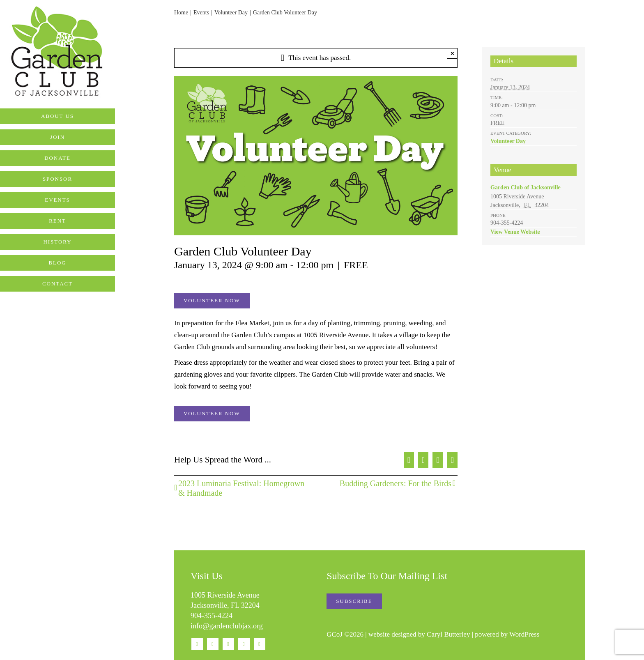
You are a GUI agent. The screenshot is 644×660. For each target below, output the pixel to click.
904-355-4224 (212, 616)
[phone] (260, 644)
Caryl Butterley (448, 634)
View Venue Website (515, 232)
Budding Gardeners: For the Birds (396, 483)
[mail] (244, 644)
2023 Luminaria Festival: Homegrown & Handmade (241, 488)
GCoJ (335, 634)
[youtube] (228, 644)
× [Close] (452, 53)
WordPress (524, 634)
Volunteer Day (508, 141)
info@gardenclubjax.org (227, 626)
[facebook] (197, 644)
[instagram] (213, 644)
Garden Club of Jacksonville (526, 187)
